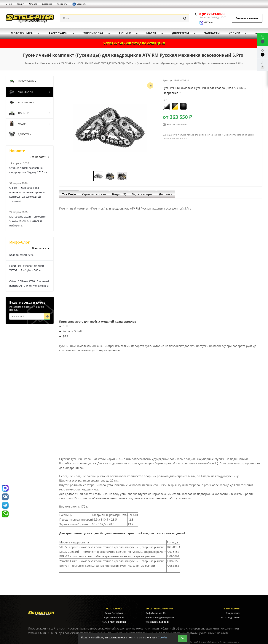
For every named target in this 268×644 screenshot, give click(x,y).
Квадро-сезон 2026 (21, 255)
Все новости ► (40, 157)
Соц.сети (79, 4)
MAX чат (206, 22)
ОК (182, 638)
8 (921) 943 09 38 (117, 622)
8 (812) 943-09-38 (212, 14)
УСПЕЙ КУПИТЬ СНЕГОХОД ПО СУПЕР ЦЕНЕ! (134, 43)
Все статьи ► (41, 248)
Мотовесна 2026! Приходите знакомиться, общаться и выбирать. (27, 221)
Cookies (163, 637)
